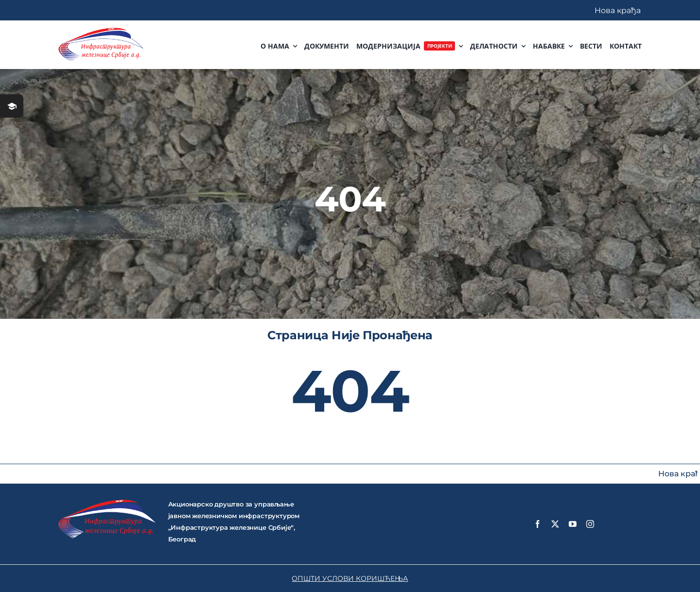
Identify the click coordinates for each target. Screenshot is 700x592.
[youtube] (573, 524)
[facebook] (538, 524)
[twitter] (555, 524)
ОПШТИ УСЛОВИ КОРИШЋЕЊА (350, 578)
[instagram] (590, 524)
